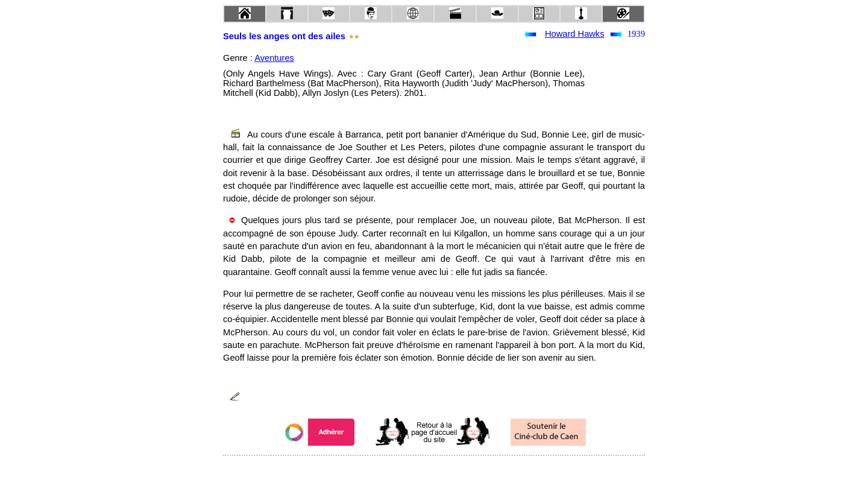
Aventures (274, 58)
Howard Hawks (575, 34)
